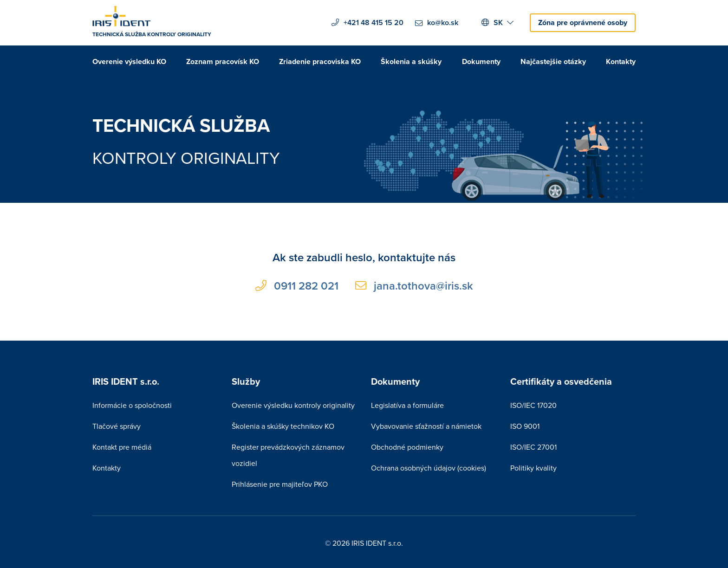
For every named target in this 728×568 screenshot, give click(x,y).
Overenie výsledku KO (129, 61)
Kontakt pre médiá (122, 447)
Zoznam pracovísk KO (223, 61)
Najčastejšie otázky (553, 61)
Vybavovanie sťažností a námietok (426, 426)
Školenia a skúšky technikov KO (283, 426)
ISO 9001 (525, 426)
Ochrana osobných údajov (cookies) (429, 468)
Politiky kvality (533, 468)
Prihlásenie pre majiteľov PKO (280, 484)
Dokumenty (481, 61)
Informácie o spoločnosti (132, 405)
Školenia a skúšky (411, 61)
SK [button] (497, 23)
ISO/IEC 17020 (533, 405)
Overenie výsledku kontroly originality (293, 405)
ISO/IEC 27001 (533, 447)
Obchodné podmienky (407, 447)
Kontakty (621, 61)
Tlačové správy (117, 426)
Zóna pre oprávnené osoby (583, 23)
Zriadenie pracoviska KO (320, 61)
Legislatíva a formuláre (407, 405)
